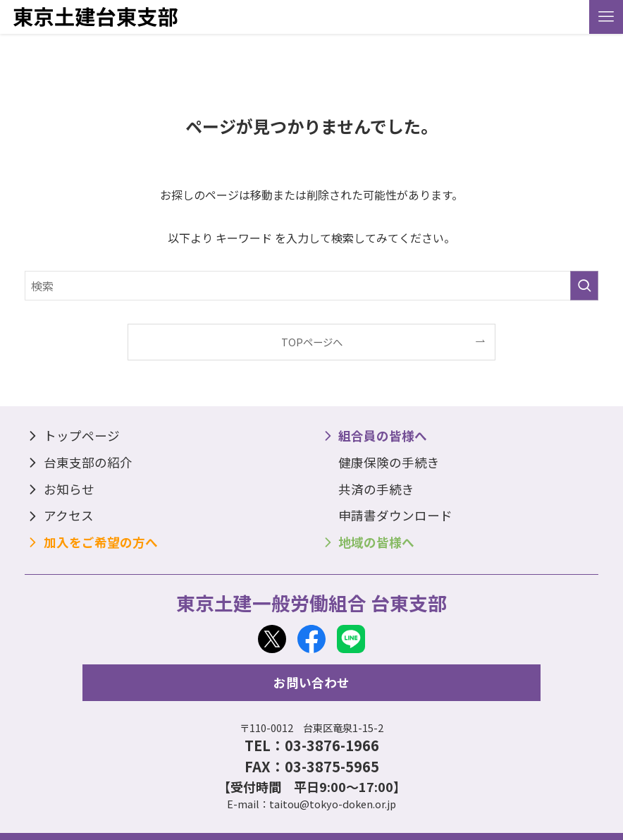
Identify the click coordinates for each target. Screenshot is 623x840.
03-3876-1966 (332, 745)
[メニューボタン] (606, 17)
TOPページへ (312, 342)
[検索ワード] (311, 286)
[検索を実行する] (584, 286)
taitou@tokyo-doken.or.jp (333, 804)
